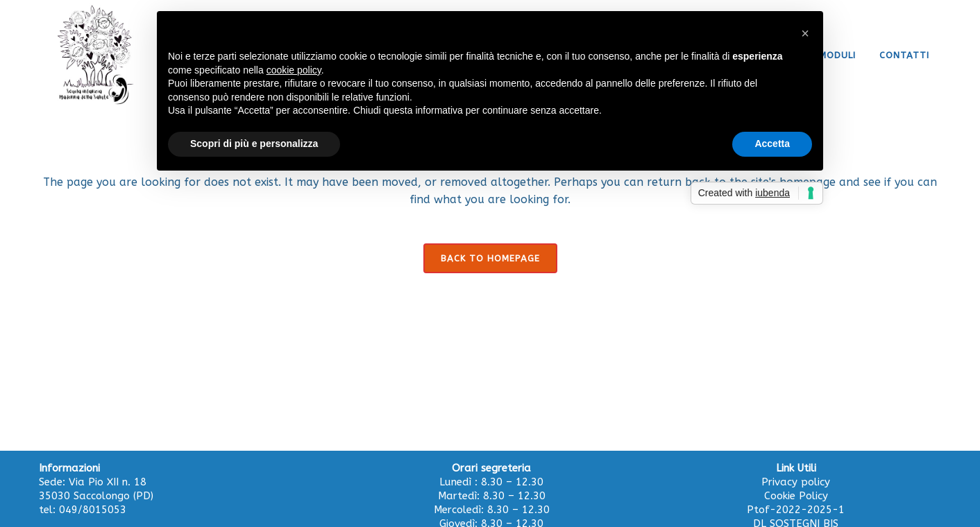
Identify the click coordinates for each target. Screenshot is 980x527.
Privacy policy (796, 482)
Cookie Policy (796, 496)
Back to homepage (490, 258)
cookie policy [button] (294, 70)
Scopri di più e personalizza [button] (254, 144)
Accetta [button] (772, 144)
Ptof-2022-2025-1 (796, 510)
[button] (805, 33)
